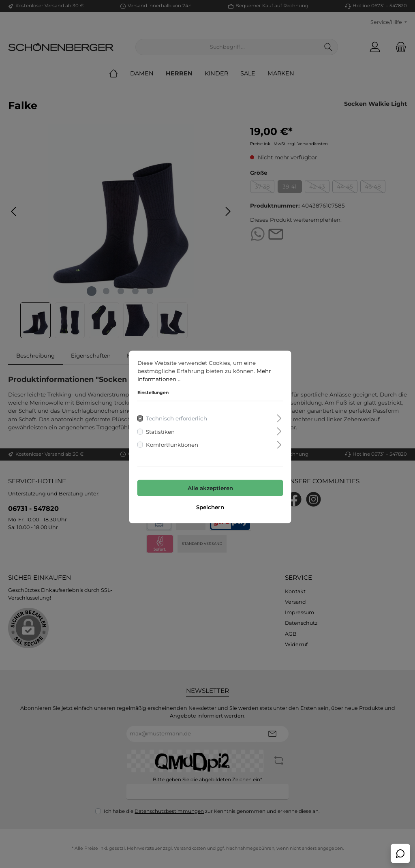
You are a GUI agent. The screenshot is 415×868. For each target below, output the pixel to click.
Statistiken (158, 429)
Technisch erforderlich (174, 416)
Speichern (208, 504)
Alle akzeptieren (207, 485)
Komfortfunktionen (170, 442)
